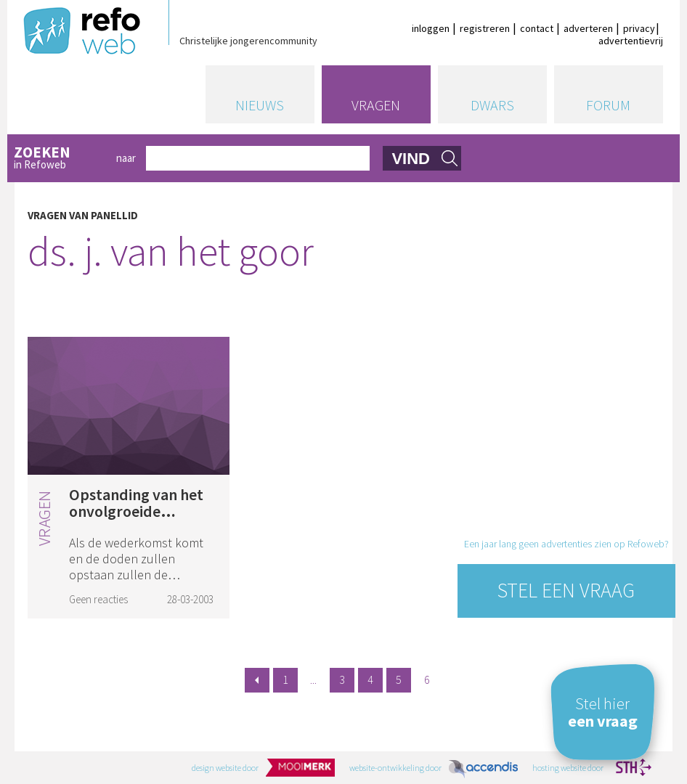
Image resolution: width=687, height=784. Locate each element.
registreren (485, 28)
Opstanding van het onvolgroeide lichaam (136, 511)
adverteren (588, 28)
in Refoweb (60, 158)
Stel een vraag (566, 590)
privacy (639, 28)
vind (411, 159)
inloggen (431, 28)
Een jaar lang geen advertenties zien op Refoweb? (566, 544)
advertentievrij (631, 41)
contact (537, 28)
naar (126, 158)
